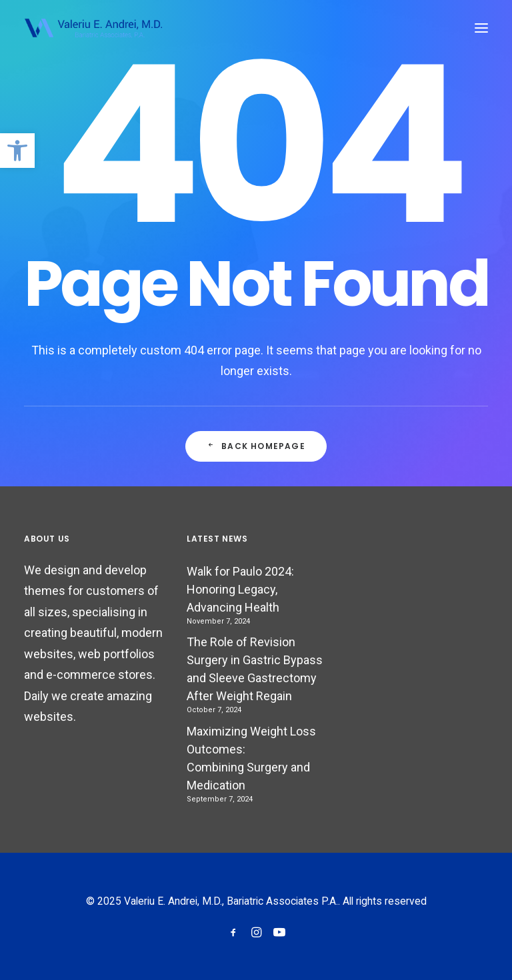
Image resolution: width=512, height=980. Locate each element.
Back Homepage (256, 446)
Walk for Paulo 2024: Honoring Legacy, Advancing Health (240, 589)
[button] (17, 151)
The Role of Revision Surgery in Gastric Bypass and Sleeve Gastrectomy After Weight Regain (255, 669)
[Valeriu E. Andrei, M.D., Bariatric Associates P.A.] (93, 28)
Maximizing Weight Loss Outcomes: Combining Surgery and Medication (251, 758)
